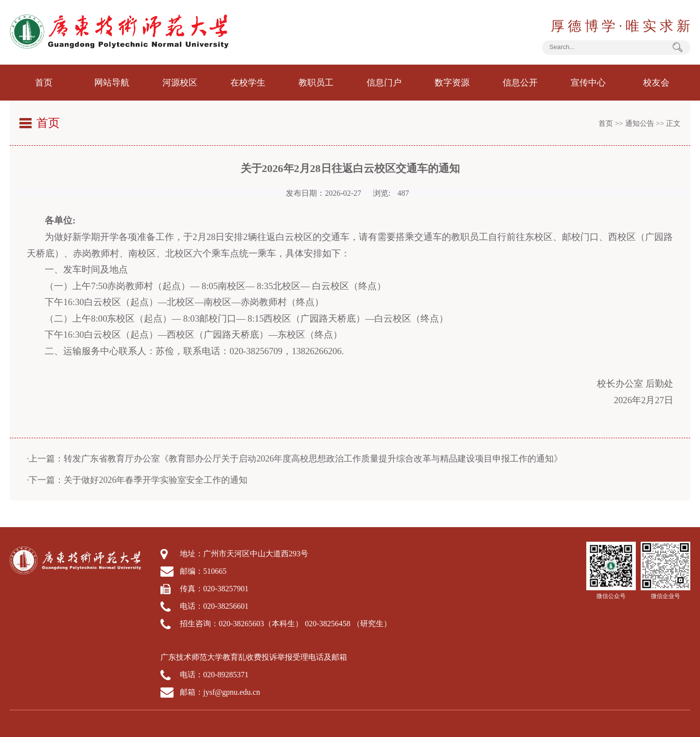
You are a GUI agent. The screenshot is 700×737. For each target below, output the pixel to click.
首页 (44, 83)
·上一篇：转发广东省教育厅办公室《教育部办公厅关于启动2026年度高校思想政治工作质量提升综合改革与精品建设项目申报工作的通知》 (295, 459)
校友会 (656, 83)
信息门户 (384, 83)
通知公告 (640, 123)
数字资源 (452, 83)
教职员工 (316, 83)
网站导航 (112, 83)
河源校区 (180, 83)
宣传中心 (588, 83)
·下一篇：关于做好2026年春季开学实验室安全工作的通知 (137, 480)
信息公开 (520, 83)
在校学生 (248, 83)
